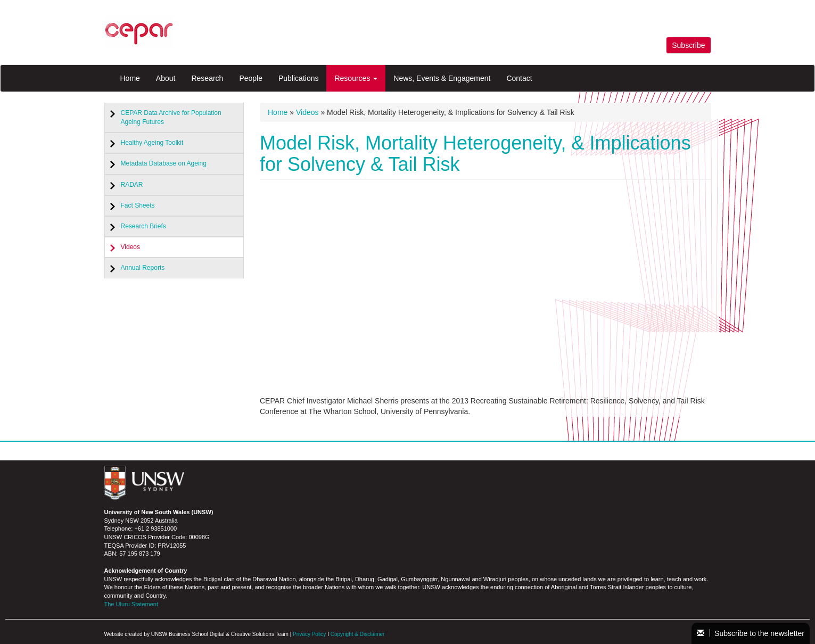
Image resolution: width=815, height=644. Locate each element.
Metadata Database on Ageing (164, 163)
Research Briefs (143, 226)
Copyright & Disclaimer (358, 634)
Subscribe (688, 45)
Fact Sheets (138, 205)
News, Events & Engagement (442, 78)
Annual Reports (143, 268)
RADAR (132, 185)
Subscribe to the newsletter (751, 633)
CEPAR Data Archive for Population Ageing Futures (171, 117)
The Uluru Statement (131, 604)
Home (130, 78)
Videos (130, 247)
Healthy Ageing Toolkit (152, 143)
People (251, 78)
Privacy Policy (309, 634)
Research (207, 78)
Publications (299, 78)
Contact (519, 78)
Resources (356, 78)
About (166, 78)
